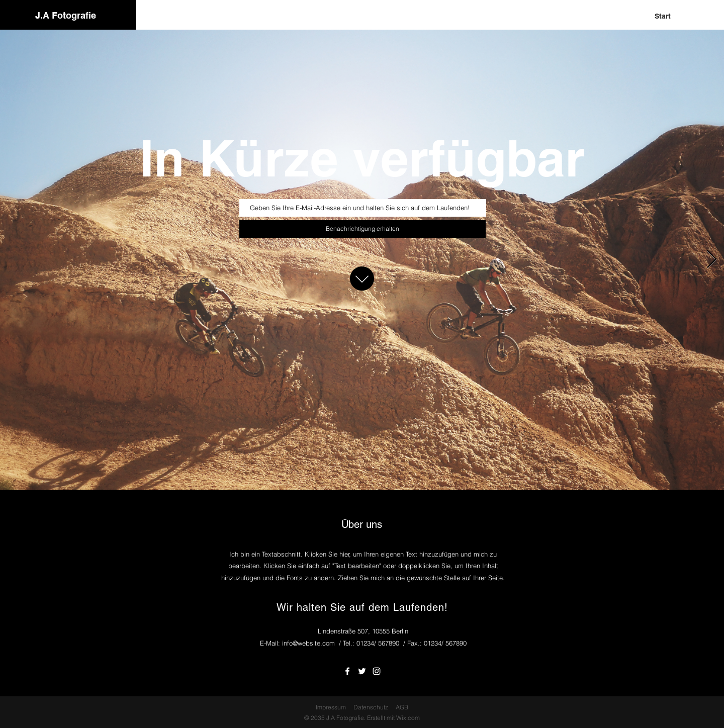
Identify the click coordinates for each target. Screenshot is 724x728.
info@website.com (308, 643)
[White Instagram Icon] (377, 671)
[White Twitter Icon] (362, 671)
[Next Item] (712, 260)
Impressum (331, 707)
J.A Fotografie (66, 15)
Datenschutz (371, 707)
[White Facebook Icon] (347, 671)
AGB (402, 707)
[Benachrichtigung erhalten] (363, 229)
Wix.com (408, 718)
